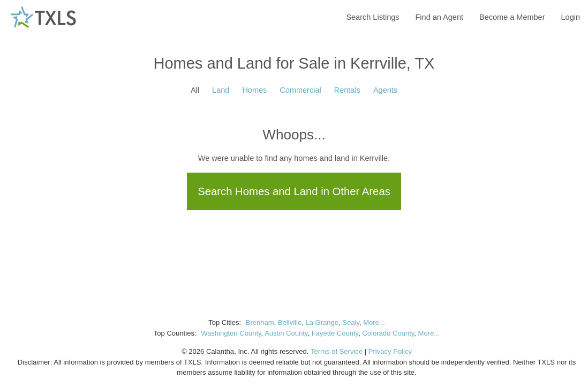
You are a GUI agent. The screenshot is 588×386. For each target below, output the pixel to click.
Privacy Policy (390, 351)
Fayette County (335, 333)
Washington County (231, 333)
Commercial (300, 90)
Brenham (260, 322)
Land (221, 90)
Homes (254, 90)
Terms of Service (337, 351)
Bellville (290, 322)
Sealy (351, 322)
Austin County (286, 333)
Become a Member (512, 17)
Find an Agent (440, 17)
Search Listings (372, 17)
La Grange (322, 322)
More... (374, 322)
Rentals (347, 90)
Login (571, 17)
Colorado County (388, 333)
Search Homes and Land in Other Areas (294, 191)
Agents (385, 90)
